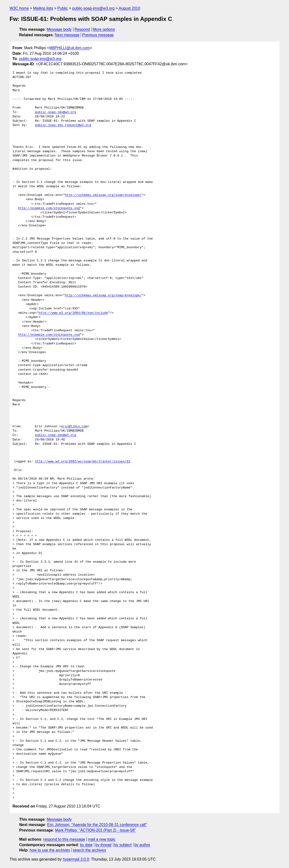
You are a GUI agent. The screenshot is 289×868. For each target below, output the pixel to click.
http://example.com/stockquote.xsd (49, 208)
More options (104, 29)
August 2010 (130, 8)
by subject (123, 845)
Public (63, 8)
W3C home (19, 8)
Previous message (98, 35)
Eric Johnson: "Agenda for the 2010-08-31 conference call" (97, 825)
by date (86, 845)
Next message (67, 35)
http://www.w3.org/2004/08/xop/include (73, 313)
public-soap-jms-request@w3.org (63, 125)
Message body (59, 29)
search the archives (90, 850)
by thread (103, 845)
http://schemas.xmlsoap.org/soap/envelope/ (103, 195)
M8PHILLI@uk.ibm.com (69, 48)
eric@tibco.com (74, 427)
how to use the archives (50, 850)
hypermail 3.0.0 (76, 859)
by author (142, 845)
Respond (82, 29)
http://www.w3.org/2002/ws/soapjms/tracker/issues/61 (83, 462)
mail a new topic (102, 839)
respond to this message (64, 839)
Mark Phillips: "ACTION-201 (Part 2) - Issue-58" (95, 830)
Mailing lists (43, 8)
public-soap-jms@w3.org (93, 8)
